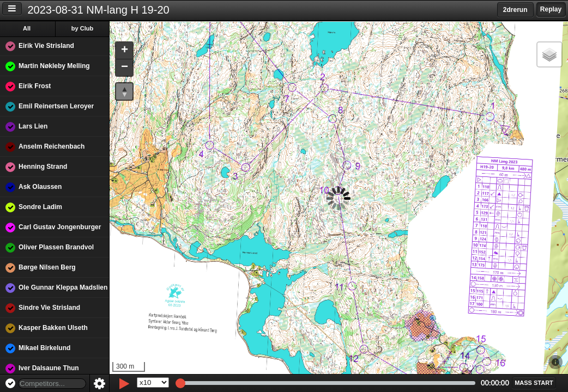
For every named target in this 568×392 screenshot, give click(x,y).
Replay (551, 9)
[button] (124, 51)
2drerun (515, 10)
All (27, 28)
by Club (82, 28)
